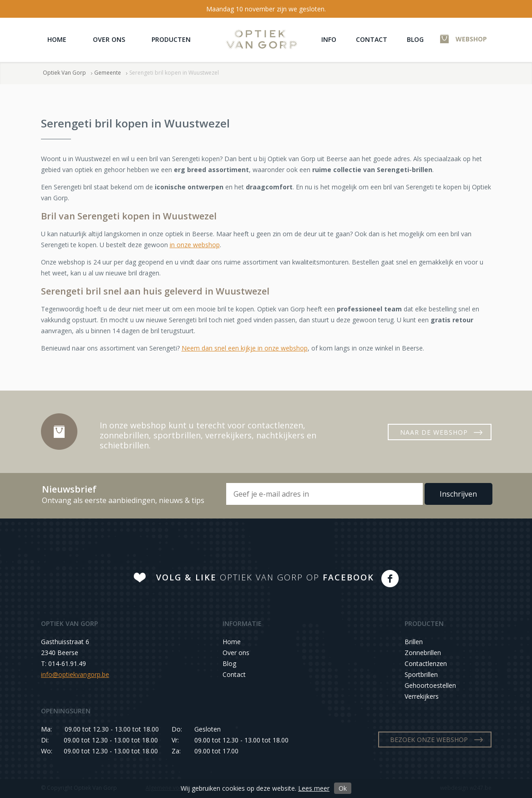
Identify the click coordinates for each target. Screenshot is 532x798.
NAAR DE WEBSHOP (434, 432)
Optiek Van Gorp (261, 39)
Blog (415, 39)
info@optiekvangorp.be (75, 674)
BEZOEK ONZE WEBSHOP (429, 740)
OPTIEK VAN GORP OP (265, 577)
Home (57, 39)
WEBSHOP (471, 39)
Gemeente (108, 73)
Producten (171, 39)
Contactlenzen (426, 663)
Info (329, 39)
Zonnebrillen (423, 653)
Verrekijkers (422, 696)
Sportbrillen (421, 674)
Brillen (414, 642)
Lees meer (314, 788)
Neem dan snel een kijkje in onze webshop (245, 348)
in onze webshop (195, 245)
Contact (372, 39)
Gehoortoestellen (430, 685)
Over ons (109, 39)
